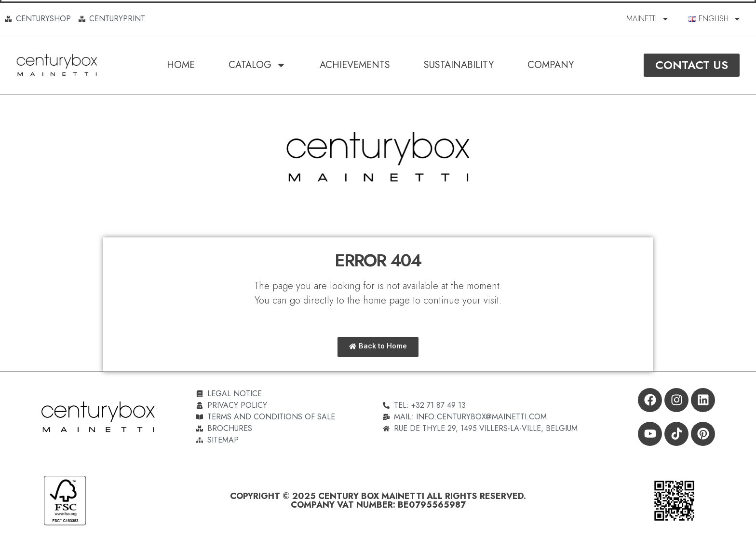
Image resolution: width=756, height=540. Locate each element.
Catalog (257, 65)
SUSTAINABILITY (459, 65)
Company (551, 65)
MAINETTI (648, 19)
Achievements (355, 65)
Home (181, 65)
